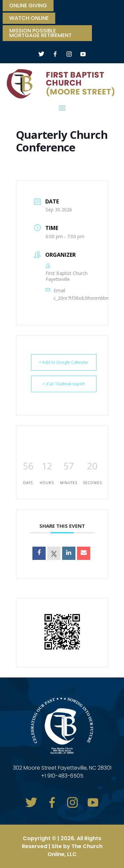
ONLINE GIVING (28, 6)
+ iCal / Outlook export (64, 384)
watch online (29, 19)
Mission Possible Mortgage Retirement (41, 34)
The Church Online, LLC (75, 850)
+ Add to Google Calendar (64, 362)
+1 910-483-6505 (62, 776)
